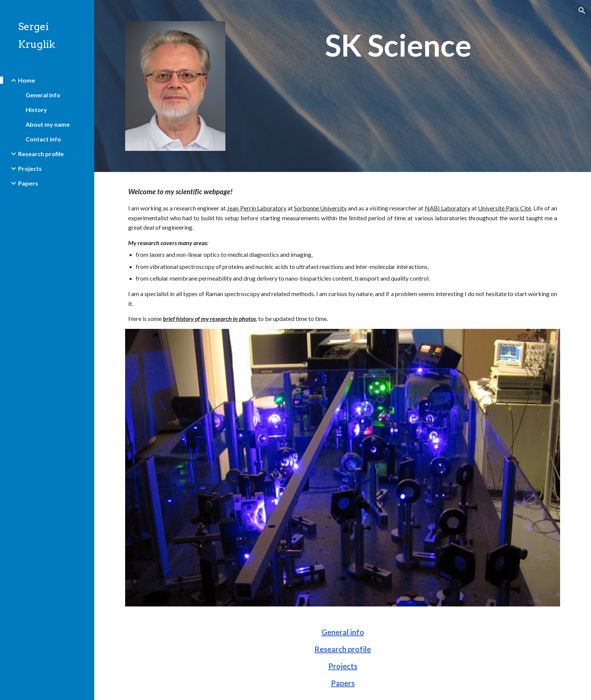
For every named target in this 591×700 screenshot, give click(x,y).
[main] (398, 45)
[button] (582, 11)
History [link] (36, 110)
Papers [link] (28, 183)
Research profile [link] (41, 154)
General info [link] (43, 95)
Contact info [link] (43, 139)
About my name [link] (48, 124)
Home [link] (27, 80)
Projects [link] (30, 168)
